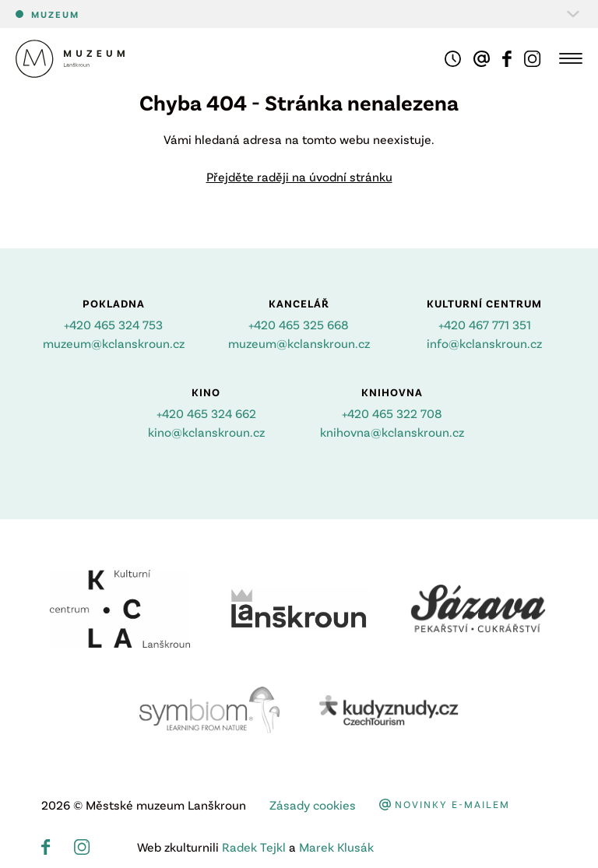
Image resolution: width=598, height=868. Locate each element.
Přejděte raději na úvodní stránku (299, 176)
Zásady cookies (313, 805)
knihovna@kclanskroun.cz (392, 432)
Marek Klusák (336, 847)
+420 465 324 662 (206, 413)
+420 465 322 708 (392, 413)
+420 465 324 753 (113, 324)
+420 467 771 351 (485, 324)
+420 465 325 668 (299, 324)
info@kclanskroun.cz (484, 343)
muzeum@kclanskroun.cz (114, 343)
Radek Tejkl (254, 847)
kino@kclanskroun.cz (206, 432)
